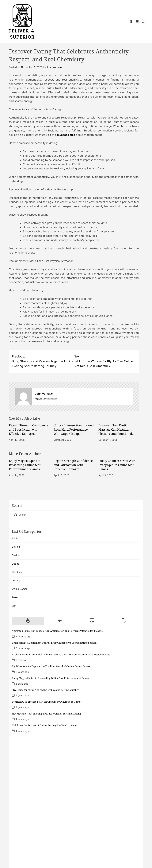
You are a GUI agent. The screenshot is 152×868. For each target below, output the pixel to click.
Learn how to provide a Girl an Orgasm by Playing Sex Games (47, 702)
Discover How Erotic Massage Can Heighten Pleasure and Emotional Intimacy (115, 432)
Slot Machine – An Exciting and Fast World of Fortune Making (46, 714)
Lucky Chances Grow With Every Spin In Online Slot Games (117, 465)
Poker (15, 597)
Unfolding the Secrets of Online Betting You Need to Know (45, 725)
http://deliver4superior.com (46, 399)
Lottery (16, 581)
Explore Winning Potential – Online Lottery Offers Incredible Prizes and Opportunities (61, 654)
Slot (14, 606)
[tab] (28, 621)
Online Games (20, 589)
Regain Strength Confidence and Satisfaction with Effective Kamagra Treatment (28, 432)
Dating (16, 564)
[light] (131, 22)
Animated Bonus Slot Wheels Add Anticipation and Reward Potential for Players (57, 631)
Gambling (17, 572)
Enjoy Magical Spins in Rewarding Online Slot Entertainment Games (25, 465)
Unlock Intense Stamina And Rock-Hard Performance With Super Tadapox (74, 429)
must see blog (66, 135)
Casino (16, 555)
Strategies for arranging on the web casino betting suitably (45, 690)
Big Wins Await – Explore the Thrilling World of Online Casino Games (51, 666)
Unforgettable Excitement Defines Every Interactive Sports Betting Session (54, 643)
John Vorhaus (54, 67)
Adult (15, 538)
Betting (16, 547)
